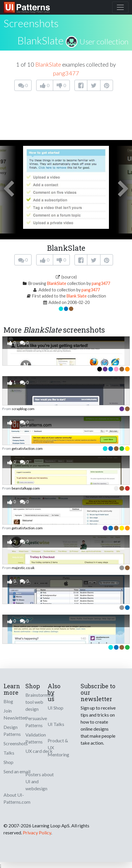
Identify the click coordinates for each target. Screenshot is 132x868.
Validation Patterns (36, 738)
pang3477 (66, 73)
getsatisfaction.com (27, 448)
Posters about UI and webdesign (40, 781)
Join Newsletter (15, 714)
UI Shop (55, 708)
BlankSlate (40, 40)
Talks (9, 753)
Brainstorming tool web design (40, 702)
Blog (8, 701)
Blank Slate (77, 296)
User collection (104, 42)
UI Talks (56, 724)
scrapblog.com (23, 409)
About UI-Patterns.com (17, 798)
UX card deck (39, 751)
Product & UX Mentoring (58, 747)
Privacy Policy (37, 832)
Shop (8, 762)
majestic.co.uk (23, 568)
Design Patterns (12, 730)
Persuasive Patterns (36, 722)
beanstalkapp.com (26, 488)
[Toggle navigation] (120, 7)
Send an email (17, 771)
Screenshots (16, 743)
